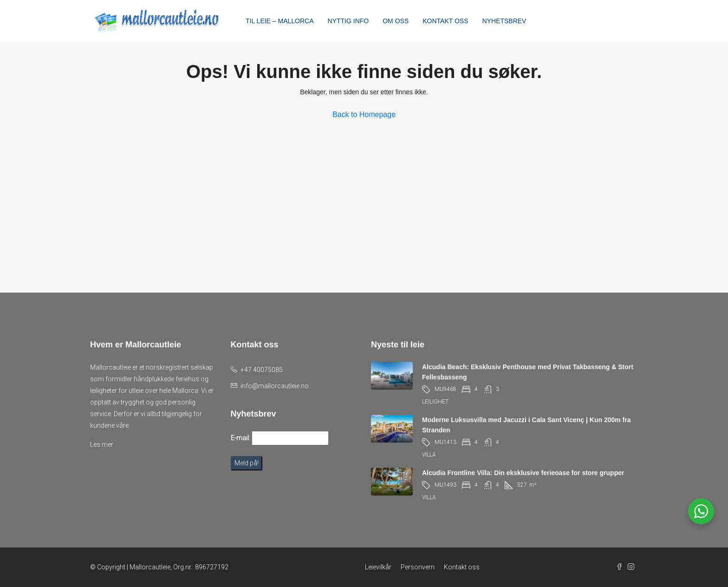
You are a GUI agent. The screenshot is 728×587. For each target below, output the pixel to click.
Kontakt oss (462, 567)
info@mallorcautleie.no (275, 386)
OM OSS (396, 21)
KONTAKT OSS (445, 21)
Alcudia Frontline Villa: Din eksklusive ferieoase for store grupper (523, 473)
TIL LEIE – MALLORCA (280, 21)
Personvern (418, 567)
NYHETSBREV (504, 21)
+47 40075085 (262, 370)
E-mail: (240, 438)
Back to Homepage (364, 114)
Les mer (102, 444)
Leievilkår (378, 567)
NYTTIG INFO (348, 21)
